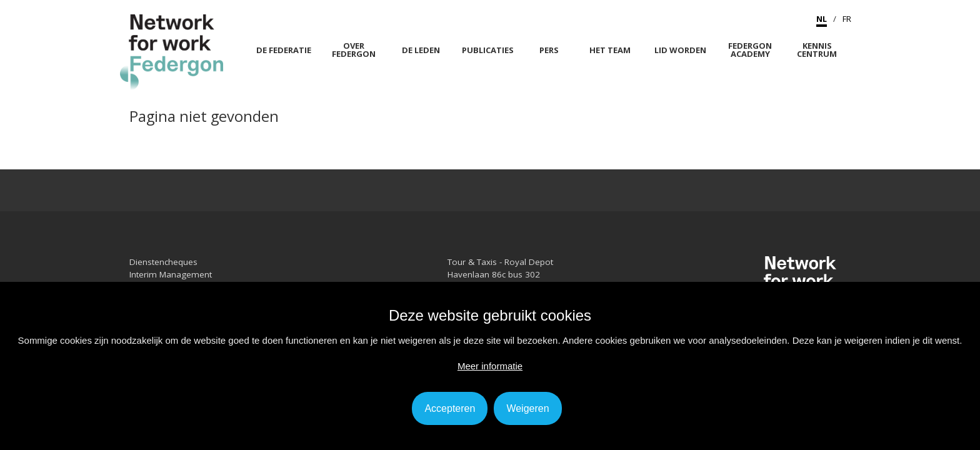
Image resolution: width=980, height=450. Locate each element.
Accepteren (450, 408)
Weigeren (527, 408)
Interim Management (171, 274)
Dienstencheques (163, 262)
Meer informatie (490, 366)
